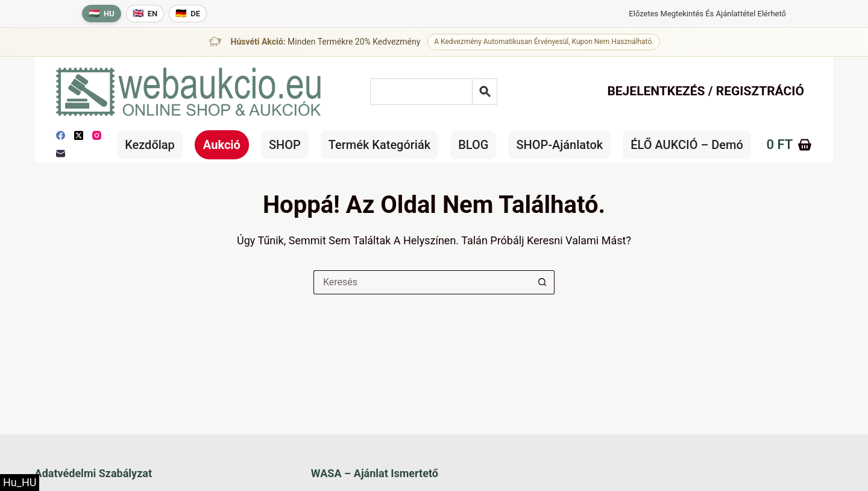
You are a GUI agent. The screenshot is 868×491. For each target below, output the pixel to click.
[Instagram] (97, 135)
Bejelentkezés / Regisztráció (706, 91)
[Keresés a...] (422, 282)
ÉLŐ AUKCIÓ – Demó (687, 145)
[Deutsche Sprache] (188, 14)
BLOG (473, 145)
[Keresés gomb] (542, 282)
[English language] (145, 14)
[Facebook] (61, 135)
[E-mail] (61, 154)
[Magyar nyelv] (102, 14)
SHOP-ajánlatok (559, 145)
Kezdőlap (150, 145)
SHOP (285, 145)
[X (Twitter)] (79, 135)
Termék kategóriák (379, 145)
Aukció (222, 145)
